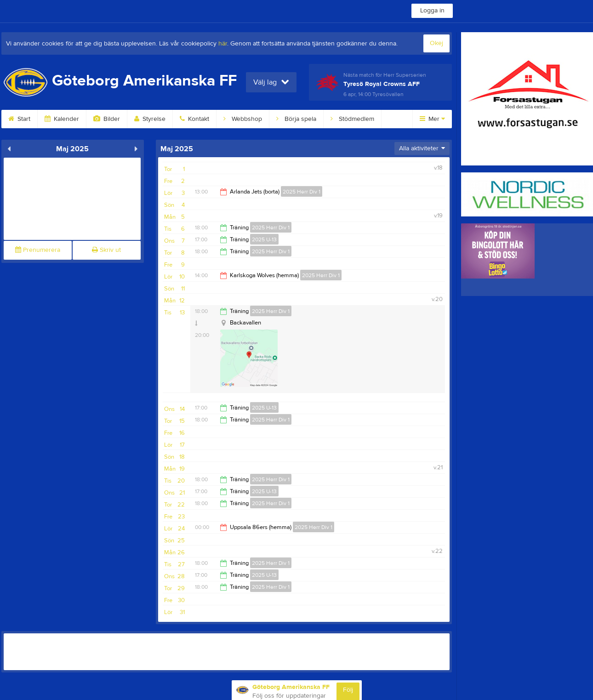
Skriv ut (106, 250)
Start (19, 119)
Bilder (107, 119)
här (223, 44)
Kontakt (194, 119)
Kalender (62, 119)
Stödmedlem (352, 119)
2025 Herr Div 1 (302, 192)
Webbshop (243, 119)
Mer (432, 119)
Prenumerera (38, 250)
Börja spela (296, 119)
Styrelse (150, 119)
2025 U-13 (264, 239)
